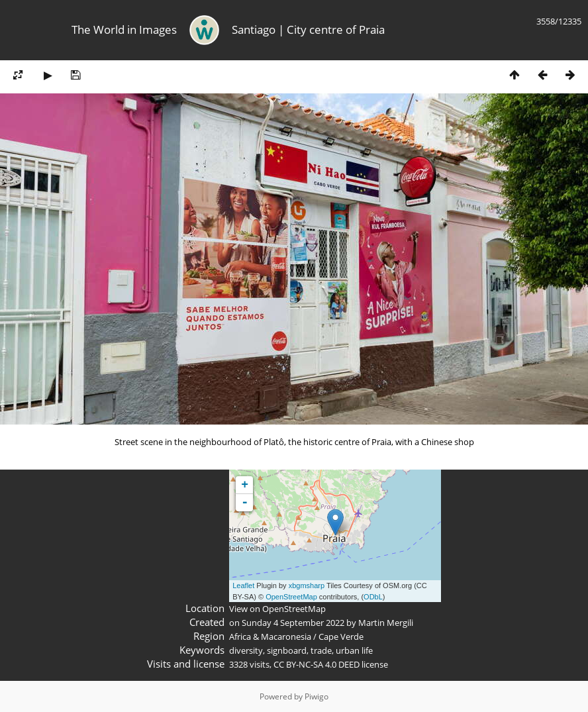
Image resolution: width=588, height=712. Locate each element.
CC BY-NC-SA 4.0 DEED (317, 664)
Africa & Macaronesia (270, 636)
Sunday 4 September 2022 (293, 623)
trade (321, 650)
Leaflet (243, 585)
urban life (354, 650)
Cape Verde (341, 636)
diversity (246, 650)
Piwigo (317, 696)
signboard (287, 650)
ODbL (373, 597)
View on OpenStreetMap (277, 609)
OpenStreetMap (291, 597)
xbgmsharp (307, 585)
